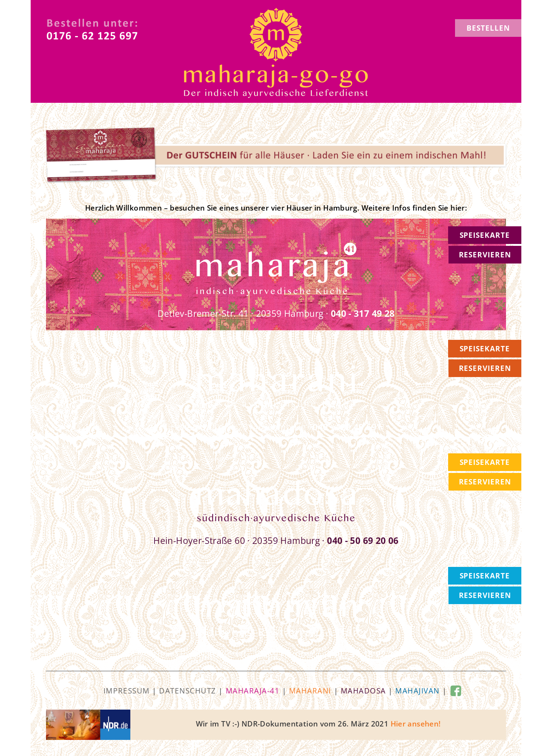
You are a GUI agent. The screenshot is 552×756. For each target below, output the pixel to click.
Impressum (127, 691)
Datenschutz (188, 691)
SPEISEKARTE (485, 235)
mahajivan (417, 691)
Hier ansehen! (416, 724)
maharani (310, 691)
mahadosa (363, 691)
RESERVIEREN (485, 255)
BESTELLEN (488, 28)
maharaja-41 (253, 691)
